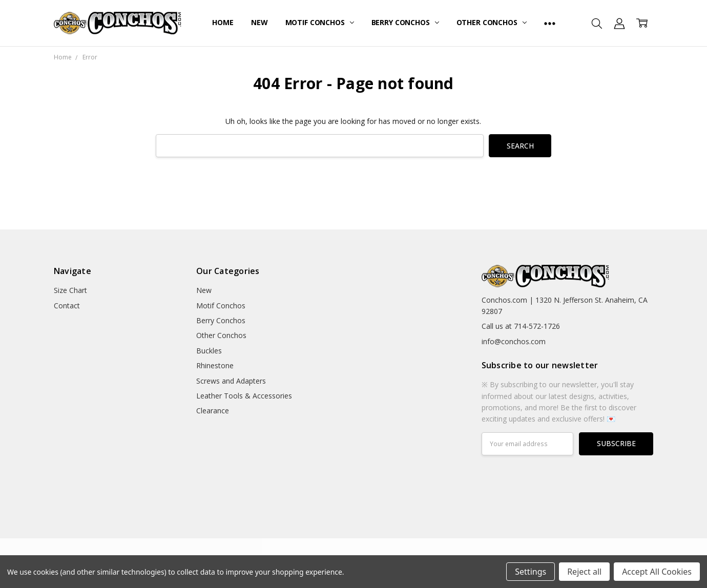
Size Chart (70, 290)
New (259, 22)
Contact (67, 306)
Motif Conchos (320, 22)
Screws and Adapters (231, 381)
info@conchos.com (514, 341)
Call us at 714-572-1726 (521, 326)
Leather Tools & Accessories (244, 396)
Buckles (209, 351)
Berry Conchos (405, 22)
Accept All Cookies (657, 572)
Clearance (213, 411)
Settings (531, 572)
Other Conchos (492, 22)
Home (223, 22)
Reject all (584, 572)
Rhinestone (215, 365)
